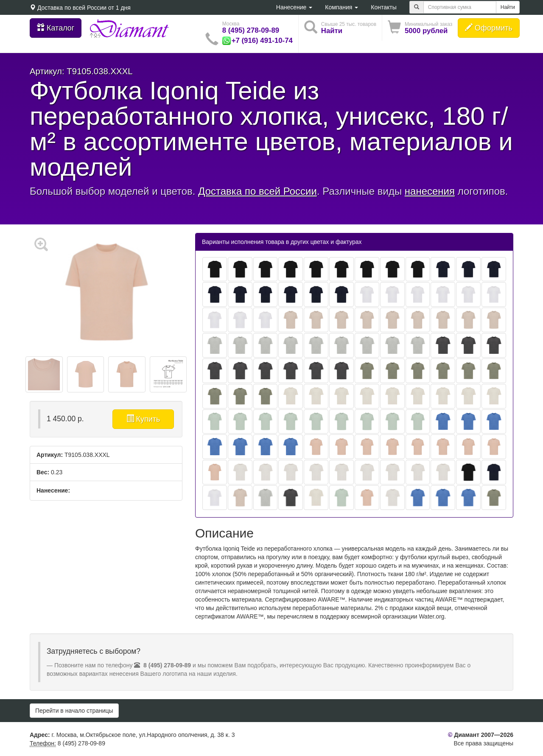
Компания (341, 7)
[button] (420, 28)
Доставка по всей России (72, 8)
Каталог (56, 28)
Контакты (383, 7)
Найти (508, 7)
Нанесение (294, 7)
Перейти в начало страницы (74, 711)
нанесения (430, 191)
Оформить (489, 28)
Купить (143, 419)
